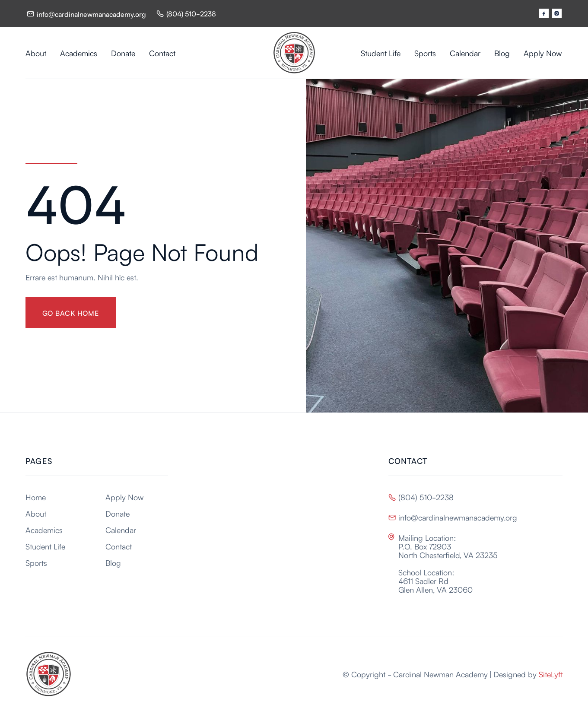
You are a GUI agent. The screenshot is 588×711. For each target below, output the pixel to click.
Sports (425, 53)
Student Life (381, 53)
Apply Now (543, 53)
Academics (79, 53)
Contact (162, 53)
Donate (123, 53)
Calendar (465, 53)
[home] (294, 53)
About (36, 53)
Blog (502, 53)
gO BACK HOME (71, 313)
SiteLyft (551, 674)
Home (36, 497)
